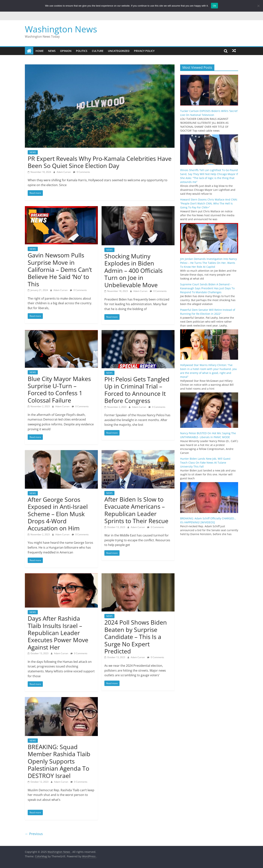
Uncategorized (119, 51)
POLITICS (82, 51)
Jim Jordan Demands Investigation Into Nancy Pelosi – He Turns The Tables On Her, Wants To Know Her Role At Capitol (208, 263)
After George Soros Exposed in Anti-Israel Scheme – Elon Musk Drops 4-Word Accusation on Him (58, 514)
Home (40, 51)
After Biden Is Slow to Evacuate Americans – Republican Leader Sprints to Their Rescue (136, 510)
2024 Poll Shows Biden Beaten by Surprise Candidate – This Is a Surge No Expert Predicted (136, 637)
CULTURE (98, 51)
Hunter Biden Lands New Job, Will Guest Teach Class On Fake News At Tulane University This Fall (205, 463)
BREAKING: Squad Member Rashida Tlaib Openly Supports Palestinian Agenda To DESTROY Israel (59, 761)
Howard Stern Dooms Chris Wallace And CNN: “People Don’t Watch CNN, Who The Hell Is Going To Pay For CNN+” (209, 203)
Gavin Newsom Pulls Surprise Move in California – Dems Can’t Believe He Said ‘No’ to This (60, 270)
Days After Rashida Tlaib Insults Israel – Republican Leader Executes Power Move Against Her (58, 633)
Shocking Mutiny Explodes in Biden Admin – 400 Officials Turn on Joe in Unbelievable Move (133, 270)
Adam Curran (64, 172)
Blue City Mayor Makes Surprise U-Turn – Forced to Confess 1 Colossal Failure (59, 389)
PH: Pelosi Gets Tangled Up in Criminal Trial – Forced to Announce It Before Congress (137, 390)
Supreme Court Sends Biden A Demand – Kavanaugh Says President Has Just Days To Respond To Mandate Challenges (207, 288)
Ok (214, 6)
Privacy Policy (144, 51)
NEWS (52, 51)
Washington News (61, 29)
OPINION (66, 51)
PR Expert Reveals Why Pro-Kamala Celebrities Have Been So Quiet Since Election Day (100, 162)
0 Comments (82, 172)
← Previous (34, 834)
